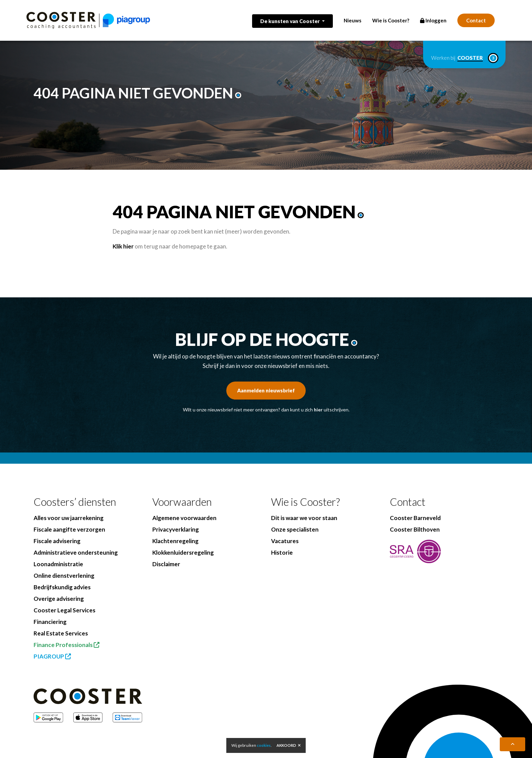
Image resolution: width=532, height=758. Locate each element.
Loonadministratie (58, 564)
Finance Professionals (66, 645)
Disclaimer (166, 564)
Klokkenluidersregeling (183, 552)
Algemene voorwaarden (184, 518)
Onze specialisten (295, 529)
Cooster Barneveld (415, 518)
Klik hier (123, 246)
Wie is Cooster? (391, 20)
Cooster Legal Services (64, 610)
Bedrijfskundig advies (62, 587)
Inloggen (433, 20)
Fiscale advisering (57, 541)
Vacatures (285, 541)
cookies (264, 745)
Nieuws (353, 20)
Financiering (50, 622)
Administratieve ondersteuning (76, 552)
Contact (476, 20)
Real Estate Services (61, 633)
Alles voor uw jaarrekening (69, 518)
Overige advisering (59, 599)
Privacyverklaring (176, 529)
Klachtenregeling (175, 541)
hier (318, 410)
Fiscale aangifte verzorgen (69, 529)
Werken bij (464, 58)
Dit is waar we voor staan (304, 518)
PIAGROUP (52, 656)
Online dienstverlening (64, 576)
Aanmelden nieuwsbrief (266, 390)
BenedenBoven (199, 748)
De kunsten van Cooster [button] (290, 21)
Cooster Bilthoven (415, 529)
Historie (282, 552)
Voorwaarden (182, 502)
